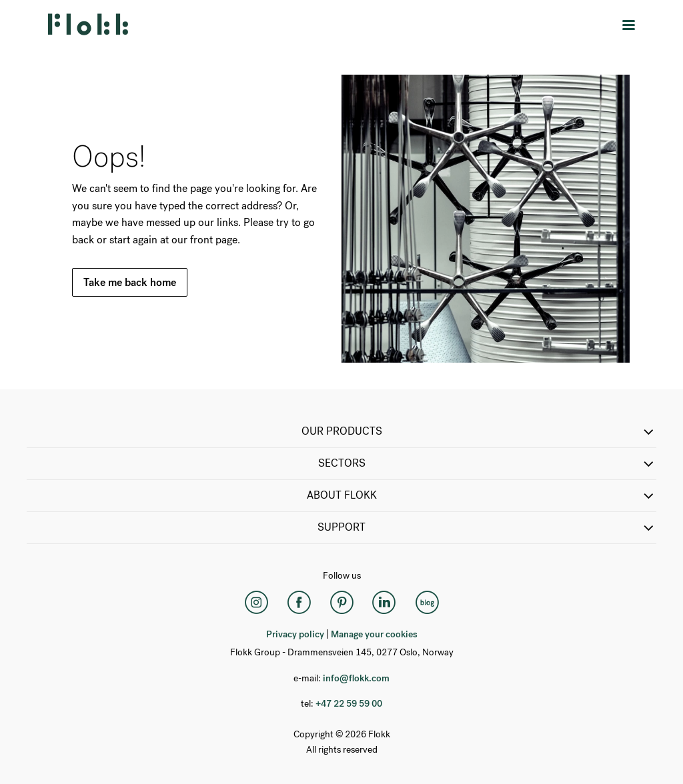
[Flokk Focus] (427, 603)
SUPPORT (487, 528)
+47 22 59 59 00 (349, 704)
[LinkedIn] (384, 603)
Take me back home (130, 282)
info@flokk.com (356, 678)
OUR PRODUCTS (479, 432)
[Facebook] (299, 603)
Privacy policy (295, 634)
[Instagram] (256, 603)
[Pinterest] (341, 603)
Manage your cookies (374, 634)
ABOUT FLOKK (482, 496)
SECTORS (488, 464)
